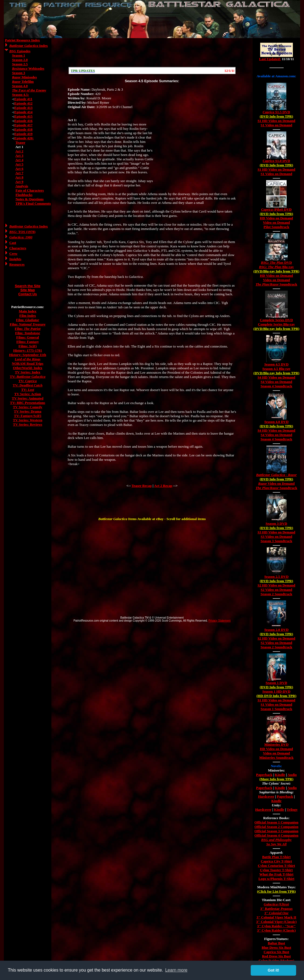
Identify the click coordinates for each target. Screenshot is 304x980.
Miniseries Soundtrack (276, 758)
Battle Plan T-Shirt (276, 857)
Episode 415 (24, 116)
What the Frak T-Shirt (276, 874)
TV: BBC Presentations (28, 403)
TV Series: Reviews (28, 424)
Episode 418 (24, 129)
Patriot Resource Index (22, 40)
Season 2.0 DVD (276, 630)
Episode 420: (24, 138)
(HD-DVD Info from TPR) (276, 696)
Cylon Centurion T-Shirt (276, 866)
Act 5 (19, 164)
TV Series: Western (28, 420)
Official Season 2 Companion (276, 827)
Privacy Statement (220, 621)
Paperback (264, 775)
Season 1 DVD (276, 683)
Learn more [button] (176, 970)
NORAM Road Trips (28, 363)
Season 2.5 (20, 64)
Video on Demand (276, 222)
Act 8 (19, 177)
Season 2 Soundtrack (276, 594)
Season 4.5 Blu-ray (277, 369)
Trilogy (292, 810)
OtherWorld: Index (28, 368)
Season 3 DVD (276, 523)
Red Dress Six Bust (277, 956)
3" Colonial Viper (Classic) (276, 922)
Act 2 (19, 151)
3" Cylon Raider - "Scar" (276, 926)
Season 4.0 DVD (276, 422)
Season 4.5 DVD (276, 364)
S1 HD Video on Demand (276, 121)
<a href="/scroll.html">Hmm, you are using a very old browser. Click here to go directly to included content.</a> (152, 70)
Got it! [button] (274, 970)
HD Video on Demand (277, 218)
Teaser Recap (142, 486)
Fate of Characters (30, 190)
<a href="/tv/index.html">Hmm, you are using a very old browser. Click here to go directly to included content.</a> (277, 54)
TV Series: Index (28, 372)
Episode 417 (24, 125)
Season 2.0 (20, 60)
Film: (28, 320)
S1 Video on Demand (277, 125)
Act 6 (19, 169)
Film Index (28, 316)
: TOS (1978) (22, 232)
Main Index (28, 311)
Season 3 (18, 73)
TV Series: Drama (28, 411)
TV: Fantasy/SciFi (27, 416)
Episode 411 (23, 99)
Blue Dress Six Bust (276, 947)
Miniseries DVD (276, 744)
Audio (292, 775)
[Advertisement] (152, 53)
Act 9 (19, 182)
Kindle (280, 775)
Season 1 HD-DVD (276, 691)
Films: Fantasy (28, 342)
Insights (15, 259)
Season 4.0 (20, 86)
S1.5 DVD (276, 112)
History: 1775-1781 (28, 350)
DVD (277, 262)
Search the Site (28, 286)
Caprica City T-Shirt (276, 861)
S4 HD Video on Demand (276, 377)
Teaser (20, 142)
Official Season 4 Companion (276, 835)
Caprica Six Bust (277, 952)
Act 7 (19, 173)
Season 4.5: (20, 95)
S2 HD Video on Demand (276, 585)
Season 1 (18, 55)
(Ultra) (276, 904)
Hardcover (266, 796)
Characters (18, 248)
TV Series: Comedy (27, 407)
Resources (17, 264)
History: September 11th (27, 355)
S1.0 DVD (276, 161)
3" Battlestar (276, 909)
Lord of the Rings (27, 359)
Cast (13, 243)
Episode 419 (24, 134)
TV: (28, 377)
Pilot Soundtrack (276, 227)
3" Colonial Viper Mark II (276, 917)
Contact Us (28, 294)
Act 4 (19, 160)
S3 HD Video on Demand (276, 532)
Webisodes (28, 68)
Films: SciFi (28, 346)
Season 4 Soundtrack (276, 386)
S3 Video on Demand (277, 537)
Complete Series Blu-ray (277, 324)
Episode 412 (24, 103)
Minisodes (24, 77)
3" (276, 913)
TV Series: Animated (27, 398)
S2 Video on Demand (277, 590)
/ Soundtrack (276, 284)
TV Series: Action (28, 394)
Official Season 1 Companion (276, 822)
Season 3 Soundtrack (276, 541)
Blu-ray (276, 267)
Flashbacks (24, 195)
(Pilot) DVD (277, 209)
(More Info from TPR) (276, 779)
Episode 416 (24, 121)
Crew (13, 254)
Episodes (20, 51)
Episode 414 (24, 112)
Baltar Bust (277, 943)
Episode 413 (24, 108)
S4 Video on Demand (277, 382)
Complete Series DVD (276, 320)
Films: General (28, 337)
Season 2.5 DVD (276, 577)
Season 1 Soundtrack (276, 709)
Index (29, 46)
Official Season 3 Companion (276, 831)
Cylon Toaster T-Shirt (276, 870)
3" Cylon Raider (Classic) (276, 930)
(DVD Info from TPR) (276, 116)
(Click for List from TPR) (276, 891)
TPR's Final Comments (33, 203)
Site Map (28, 290)
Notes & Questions (30, 199)
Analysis (22, 186)
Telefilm (23, 82)
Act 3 (19, 156)
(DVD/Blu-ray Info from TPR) (276, 271)
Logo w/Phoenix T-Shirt (276, 879)
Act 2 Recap (163, 486)
